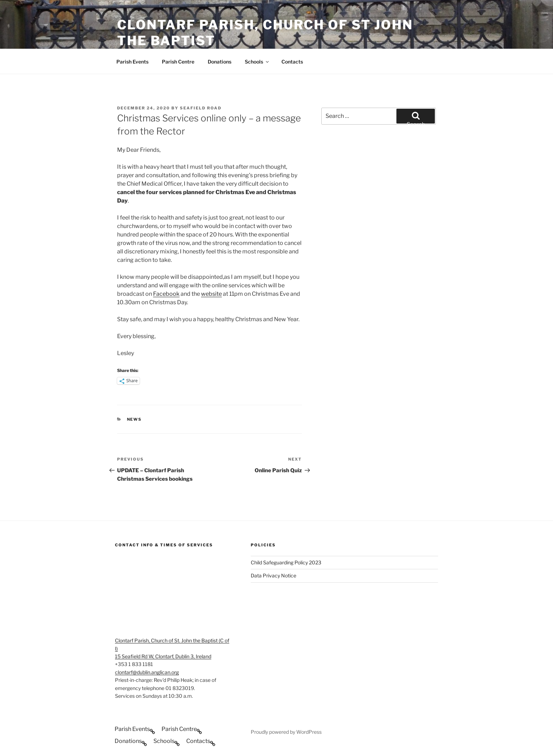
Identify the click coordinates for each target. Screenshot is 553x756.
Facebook (166, 294)
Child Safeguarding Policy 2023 (286, 562)
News (135, 419)
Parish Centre (178, 62)
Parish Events (132, 62)
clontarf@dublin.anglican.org (147, 672)
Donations (220, 62)
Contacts (292, 62)
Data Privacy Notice (274, 575)
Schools (257, 62)
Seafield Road (201, 108)
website (211, 294)
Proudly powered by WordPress (286, 732)
